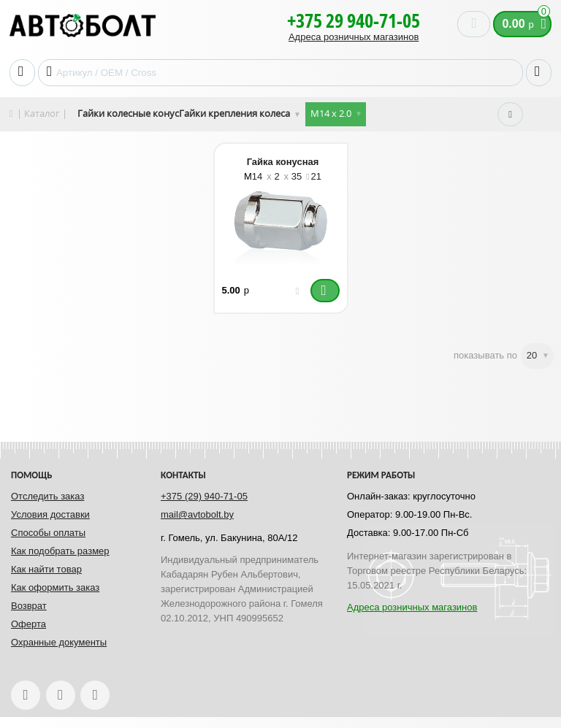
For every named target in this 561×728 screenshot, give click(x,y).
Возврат (29, 606)
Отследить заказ (47, 496)
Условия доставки (50, 514)
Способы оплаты (48, 533)
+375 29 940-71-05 (354, 20)
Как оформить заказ (55, 587)
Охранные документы (59, 642)
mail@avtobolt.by (197, 514)
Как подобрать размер (60, 551)
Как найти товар (46, 569)
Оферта (28, 624)
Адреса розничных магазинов (354, 37)
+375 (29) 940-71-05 (204, 496)
